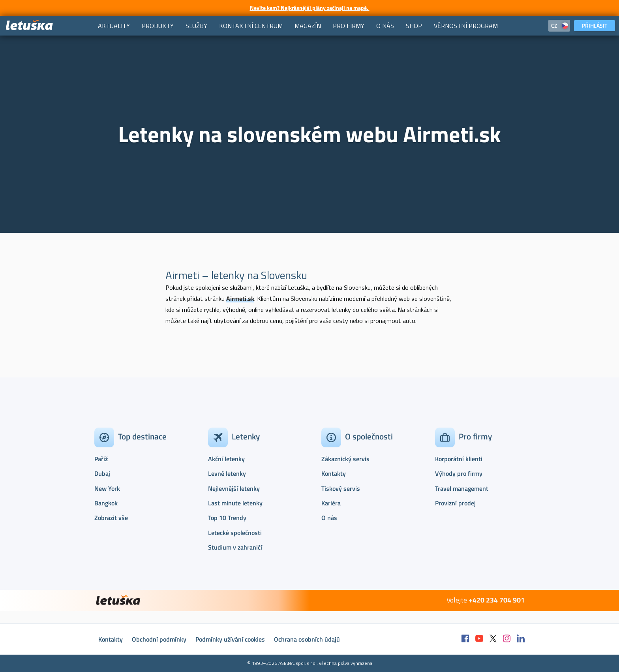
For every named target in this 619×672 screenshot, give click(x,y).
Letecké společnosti (235, 533)
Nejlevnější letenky (234, 488)
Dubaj (102, 473)
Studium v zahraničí (235, 547)
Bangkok (106, 503)
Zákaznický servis (345, 459)
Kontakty (334, 473)
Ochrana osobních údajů (307, 639)
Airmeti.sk (240, 298)
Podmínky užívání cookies (230, 639)
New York (107, 488)
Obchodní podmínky (159, 639)
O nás (329, 518)
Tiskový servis (341, 488)
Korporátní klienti (459, 459)
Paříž (101, 459)
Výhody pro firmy (459, 473)
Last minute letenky (235, 503)
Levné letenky (227, 473)
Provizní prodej (455, 503)
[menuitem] (114, 26)
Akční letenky (226, 459)
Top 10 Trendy (227, 518)
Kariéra (331, 503)
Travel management (462, 488)
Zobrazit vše (111, 518)
